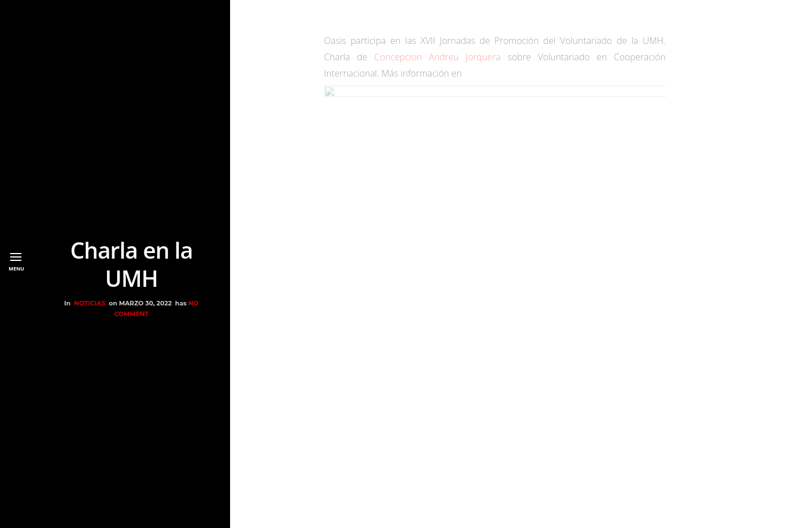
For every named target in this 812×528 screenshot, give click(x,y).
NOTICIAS (89, 303)
